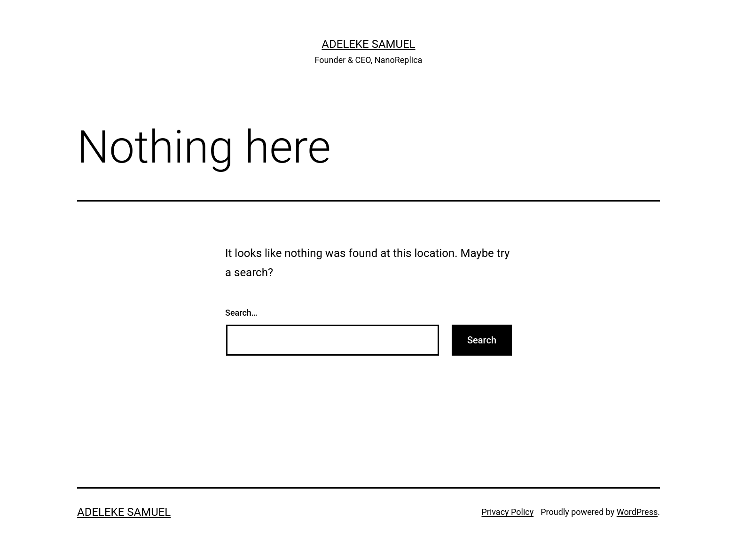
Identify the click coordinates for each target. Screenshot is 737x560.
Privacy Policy (507, 512)
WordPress (637, 512)
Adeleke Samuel (368, 44)
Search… (241, 313)
